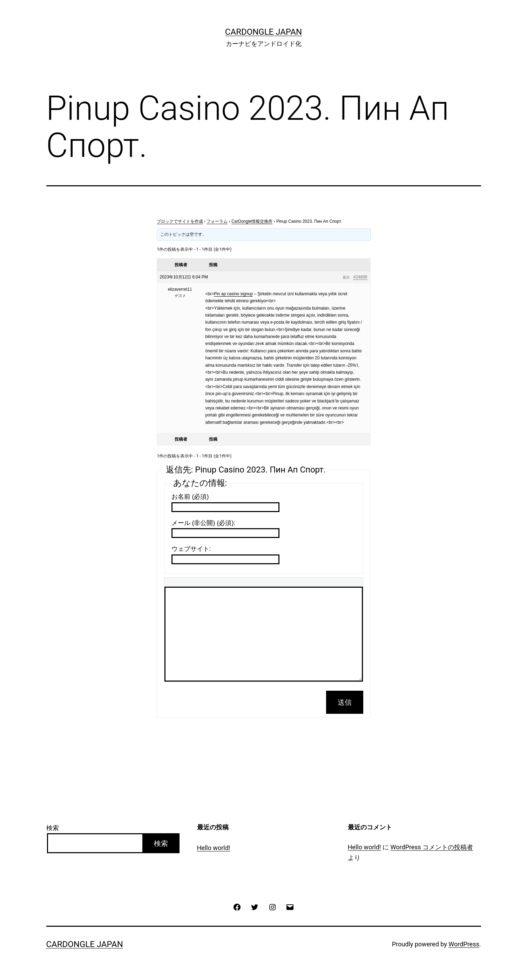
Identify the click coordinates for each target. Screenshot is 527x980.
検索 (53, 828)
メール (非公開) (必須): (204, 523)
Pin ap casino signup (233, 294)
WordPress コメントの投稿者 (432, 847)
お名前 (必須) (190, 497)
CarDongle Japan (263, 32)
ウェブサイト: (191, 549)
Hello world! (214, 848)
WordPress (464, 944)
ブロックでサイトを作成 (180, 221)
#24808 (360, 277)
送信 (345, 702)
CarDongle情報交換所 (252, 221)
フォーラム (217, 221)
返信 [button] (346, 277)
